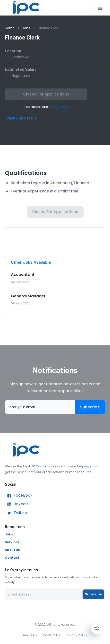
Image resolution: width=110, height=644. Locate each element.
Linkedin (17, 504)
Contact (12, 558)
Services (12, 542)
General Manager (28, 296)
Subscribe (90, 407)
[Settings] (97, 628)
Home (10, 28)
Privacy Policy (76, 635)
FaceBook (19, 496)
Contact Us (51, 635)
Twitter (16, 513)
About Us (12, 550)
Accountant (23, 274)
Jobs (26, 28)
